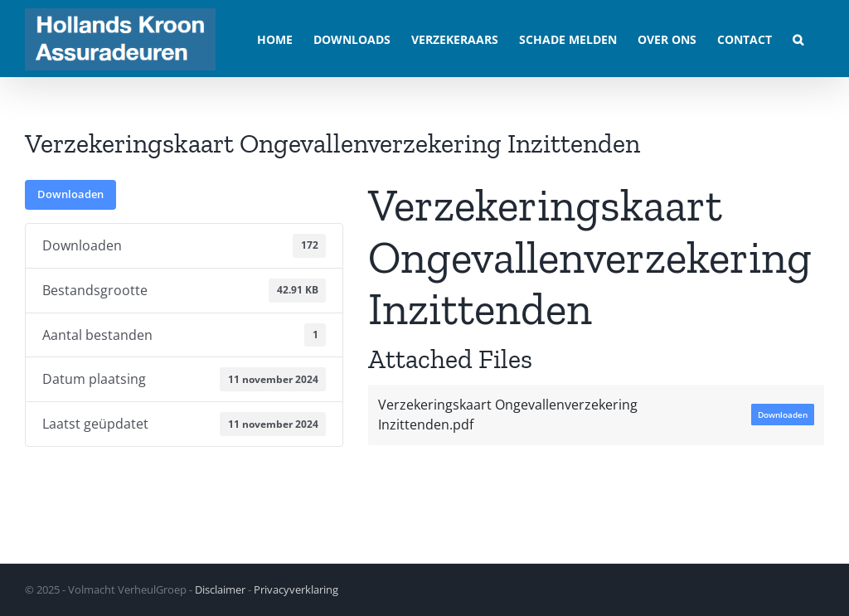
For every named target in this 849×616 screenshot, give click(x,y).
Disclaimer (220, 589)
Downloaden (70, 194)
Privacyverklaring (296, 589)
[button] (798, 39)
